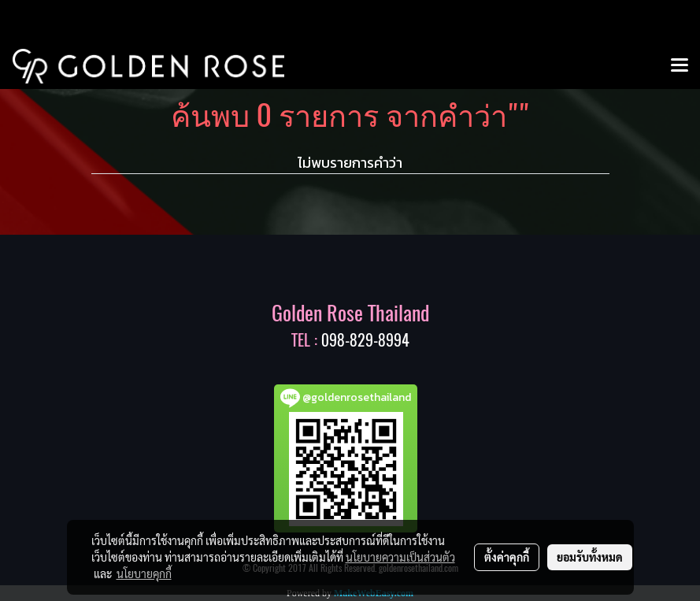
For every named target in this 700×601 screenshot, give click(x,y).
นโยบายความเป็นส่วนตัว (400, 557)
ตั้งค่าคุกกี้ (507, 557)
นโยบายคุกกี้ (144, 573)
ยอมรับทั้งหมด (590, 557)
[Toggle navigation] (680, 66)
